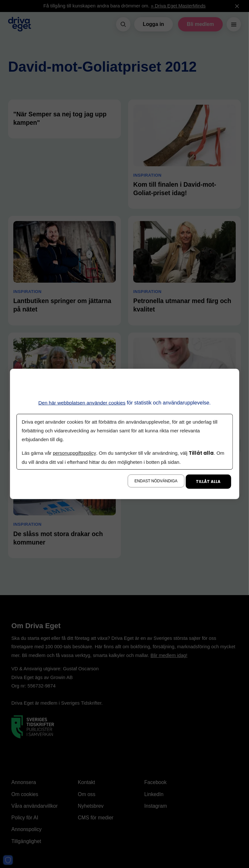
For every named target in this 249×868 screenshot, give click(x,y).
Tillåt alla (208, 481)
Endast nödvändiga (156, 481)
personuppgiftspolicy (75, 453)
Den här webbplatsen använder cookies (82, 403)
